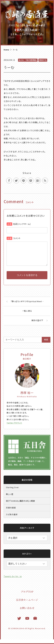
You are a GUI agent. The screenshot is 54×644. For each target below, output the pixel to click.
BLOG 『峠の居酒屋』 (28, 60)
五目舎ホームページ (27, 604)
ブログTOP (27, 596)
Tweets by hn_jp (13, 581)
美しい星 (10, 499)
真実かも (43, 60)
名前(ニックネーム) (22, 224)
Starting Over (12, 492)
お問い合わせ (27, 613)
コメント (17, 238)
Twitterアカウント (14, 427)
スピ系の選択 (12, 519)
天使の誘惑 (11, 512)
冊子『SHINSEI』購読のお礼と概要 (20, 505)
